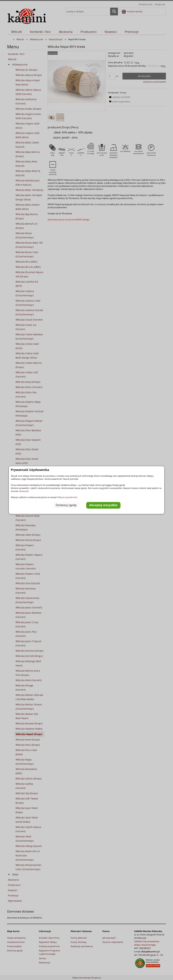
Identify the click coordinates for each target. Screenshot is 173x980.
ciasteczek (23, 491)
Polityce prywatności (67, 497)
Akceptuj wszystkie (103, 505)
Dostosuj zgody (66, 505)
